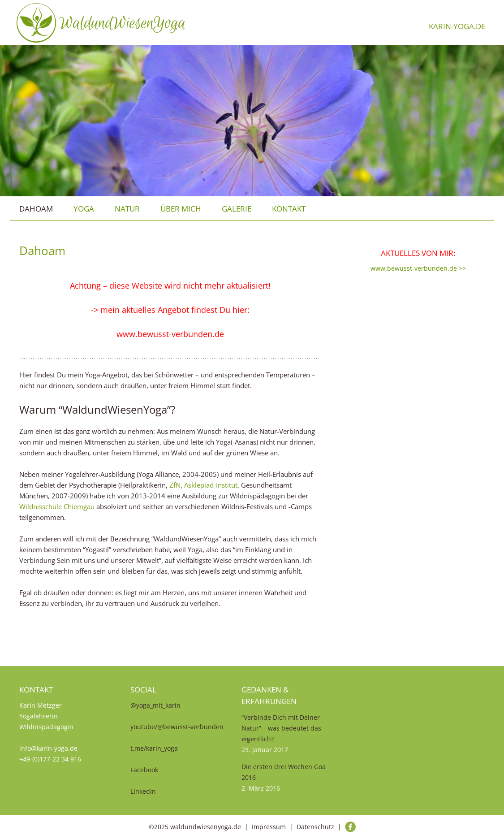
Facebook (144, 770)
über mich (181, 209)
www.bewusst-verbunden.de (170, 334)
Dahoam (36, 209)
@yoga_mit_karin (155, 705)
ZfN (175, 485)
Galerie (237, 209)
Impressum (269, 827)
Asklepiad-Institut (211, 485)
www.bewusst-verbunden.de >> (418, 268)
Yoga (84, 209)
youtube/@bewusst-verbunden (177, 727)
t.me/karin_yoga (154, 748)
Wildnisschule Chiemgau (57, 506)
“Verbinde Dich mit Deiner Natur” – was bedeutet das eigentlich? (281, 728)
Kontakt (289, 209)
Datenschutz (315, 827)
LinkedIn (143, 791)
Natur (127, 209)
